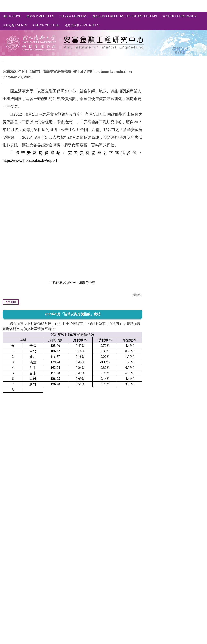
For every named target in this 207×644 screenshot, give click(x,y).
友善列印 (11, 302)
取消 (199, 130)
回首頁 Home (12, 16)
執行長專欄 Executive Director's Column (125, 16)
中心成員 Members (73, 16)
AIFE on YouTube (46, 25)
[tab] (6, 614)
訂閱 (188, 130)
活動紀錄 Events (15, 25)
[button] (143, 581)
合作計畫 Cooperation (179, 16)
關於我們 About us (40, 16)
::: (4, 60)
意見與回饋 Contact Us (82, 25)
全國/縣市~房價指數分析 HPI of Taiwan (178, 88)
